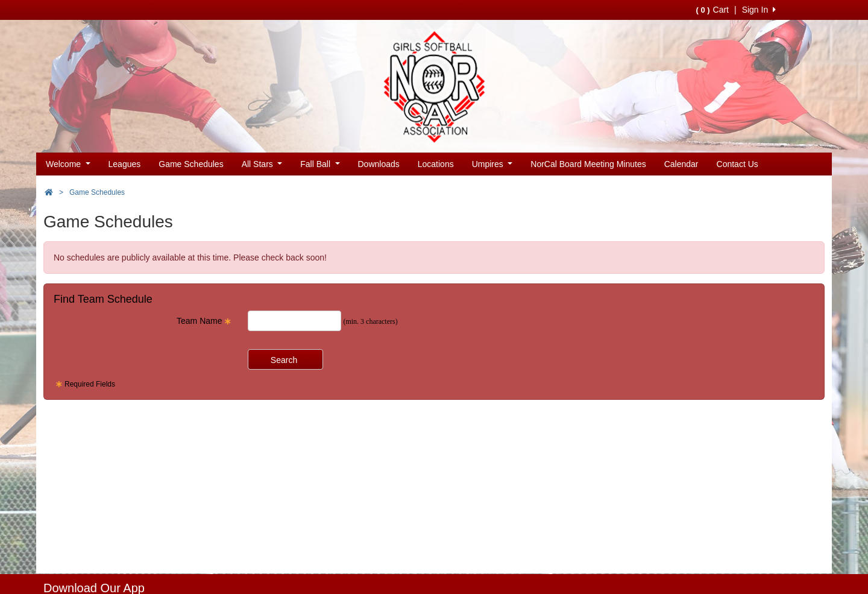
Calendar (681, 164)
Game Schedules (191, 164)
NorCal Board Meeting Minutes (588, 164)
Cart (712, 10)
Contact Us (737, 164)
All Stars (262, 164)
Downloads (379, 164)
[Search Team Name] (294, 321)
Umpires (492, 164)
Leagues (125, 164)
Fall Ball (320, 164)
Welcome (68, 164)
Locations (436, 164)
